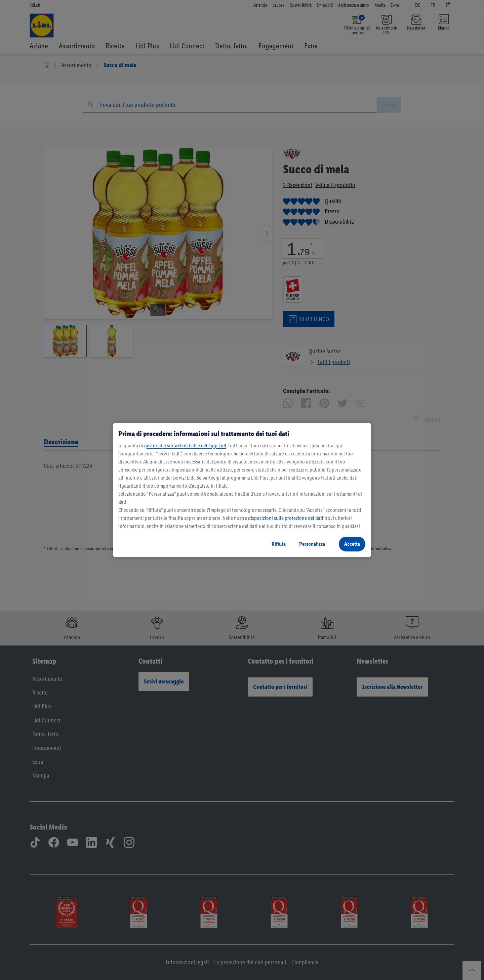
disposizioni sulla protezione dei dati (286, 518)
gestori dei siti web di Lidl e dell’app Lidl (185, 446)
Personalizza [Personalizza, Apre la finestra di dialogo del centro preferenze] (312, 544)
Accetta (352, 544)
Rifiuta (279, 544)
